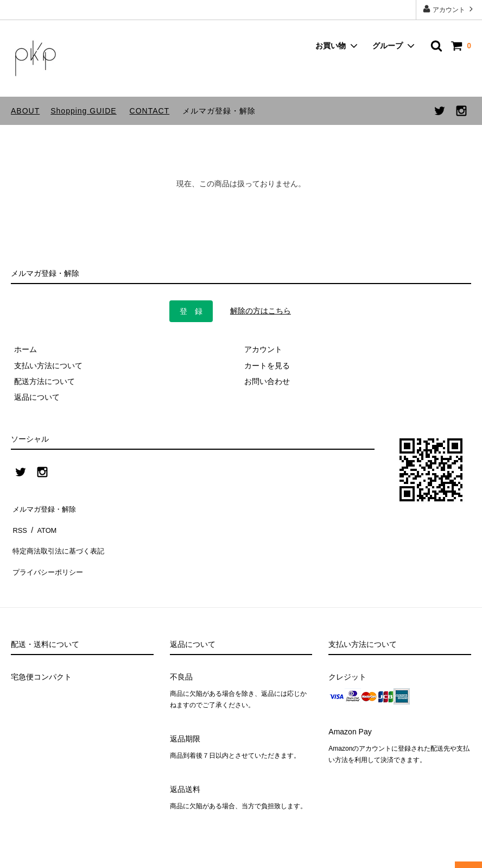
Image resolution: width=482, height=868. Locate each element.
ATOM (43, 523)
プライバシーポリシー (49, 555)
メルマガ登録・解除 (219, 111)
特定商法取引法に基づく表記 (60, 539)
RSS (19, 523)
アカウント (449, 9)
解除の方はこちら (261, 311)
